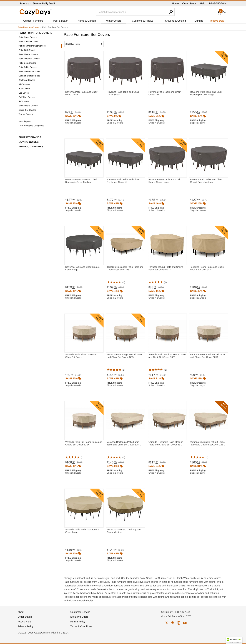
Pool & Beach (61, 21)
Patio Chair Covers (28, 37)
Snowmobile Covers (28, 106)
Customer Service (80, 612)
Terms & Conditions (81, 626)
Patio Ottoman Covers (29, 59)
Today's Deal (217, 21)
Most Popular (25, 121)
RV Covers (24, 101)
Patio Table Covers (28, 67)
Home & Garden (87, 21)
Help (203, 3)
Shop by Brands (30, 137)
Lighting (199, 21)
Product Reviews (31, 147)
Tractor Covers (26, 114)
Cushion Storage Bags (29, 76)
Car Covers (24, 93)
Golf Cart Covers (27, 97)
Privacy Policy (25, 626)
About (21, 612)
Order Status (189, 3)
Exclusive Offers (79, 617)
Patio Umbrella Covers (29, 71)
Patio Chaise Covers (28, 42)
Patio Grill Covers (27, 50)
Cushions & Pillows (143, 21)
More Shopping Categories (31, 126)
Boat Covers (24, 89)
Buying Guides (29, 142)
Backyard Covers (27, 80)
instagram (179, 623)
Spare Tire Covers (27, 110)
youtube (185, 623)
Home (175, 3)
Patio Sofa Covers (27, 63)
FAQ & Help (24, 622)
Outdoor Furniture (33, 21)
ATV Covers (24, 84)
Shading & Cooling (175, 21)
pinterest (173, 623)
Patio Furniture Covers (28, 27)
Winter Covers (113, 21)
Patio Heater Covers (28, 54)
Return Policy (78, 622)
